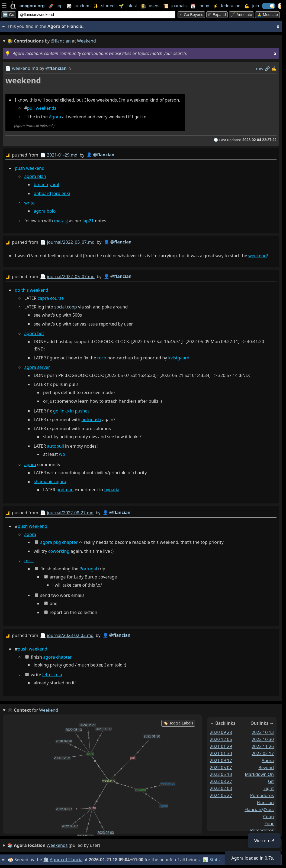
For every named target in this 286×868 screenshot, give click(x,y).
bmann (41, 184)
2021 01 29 (221, 746)
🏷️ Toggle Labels (178, 723)
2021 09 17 (221, 760)
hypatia (112, 490)
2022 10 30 (263, 739)
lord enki (61, 193)
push (20, 168)
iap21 (88, 221)
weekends (46, 108)
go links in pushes (71, 411)
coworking (59, 551)
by (141, 155)
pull (31, 108)
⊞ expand (217, 15)
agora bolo (45, 211)
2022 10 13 (263, 732)
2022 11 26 (263, 746)
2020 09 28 (221, 732)
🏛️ (46, 860)
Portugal (88, 569)
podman (65, 490)
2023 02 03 (221, 788)
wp (62, 454)
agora (30, 464)
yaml (54, 184)
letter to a (52, 675)
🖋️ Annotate (241, 15)
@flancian (61, 41)
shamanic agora (50, 482)
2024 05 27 (221, 795)
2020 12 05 (221, 739)
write (29, 203)
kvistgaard (179, 358)
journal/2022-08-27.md (70, 513)
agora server (37, 367)
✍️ (274, 69)
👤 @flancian (100, 155)
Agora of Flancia (66, 860)
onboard (42, 193)
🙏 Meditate (267, 15)
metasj (61, 221)
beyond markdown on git (259, 775)
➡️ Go (9, 15)
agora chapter (57, 657)
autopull (56, 446)
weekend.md (25, 68)
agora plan (35, 176)
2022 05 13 (221, 774)
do (18, 290)
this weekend (35, 290)
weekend (35, 168)
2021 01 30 (221, 753)
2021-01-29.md (62, 155)
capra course (51, 298)
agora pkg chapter (59, 542)
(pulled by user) (54, 846)
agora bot (34, 333)
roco (102, 358)
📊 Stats (211, 860)
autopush (91, 420)
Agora (55, 117)
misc (29, 561)
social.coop (65, 307)
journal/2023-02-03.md (70, 635)
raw (260, 69)
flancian (265, 802)
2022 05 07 (221, 768)
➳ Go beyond (191, 15)
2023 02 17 (263, 753)
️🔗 (267, 69)
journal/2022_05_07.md (71, 242)
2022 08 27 (221, 781)
